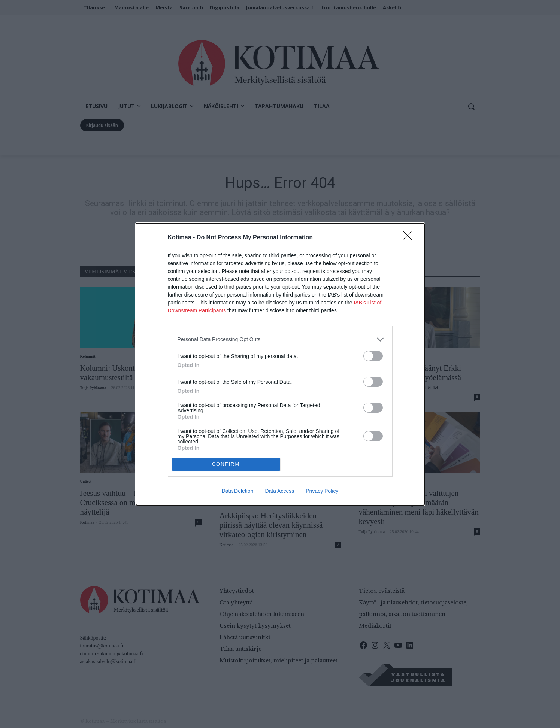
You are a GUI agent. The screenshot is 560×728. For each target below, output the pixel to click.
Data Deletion (238, 491)
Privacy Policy (322, 491)
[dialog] (280, 364)
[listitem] (280, 339)
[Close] (410, 238)
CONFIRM (226, 464)
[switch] (373, 356)
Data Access (279, 491)
